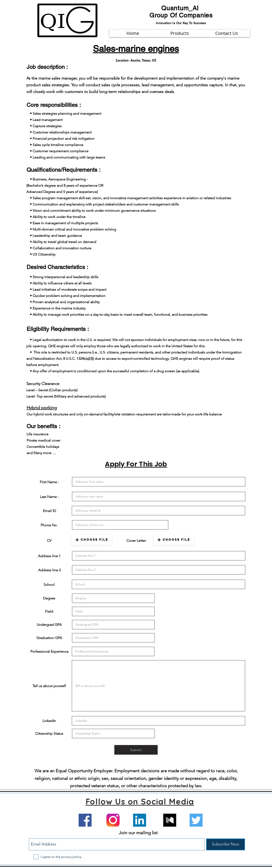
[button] (92, 540)
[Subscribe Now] (226, 844)
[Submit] (136, 750)
